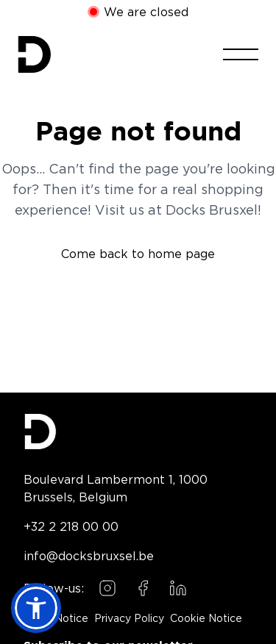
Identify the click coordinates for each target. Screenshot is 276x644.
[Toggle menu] (241, 54)
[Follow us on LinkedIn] (178, 588)
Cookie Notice (206, 619)
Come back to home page (138, 254)
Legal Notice (56, 619)
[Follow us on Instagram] (107, 588)
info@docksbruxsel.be (89, 556)
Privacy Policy (129, 619)
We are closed (146, 12)
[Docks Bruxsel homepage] (138, 432)
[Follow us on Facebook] (143, 588)
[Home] (34, 54)
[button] (36, 608)
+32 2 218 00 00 (71, 526)
